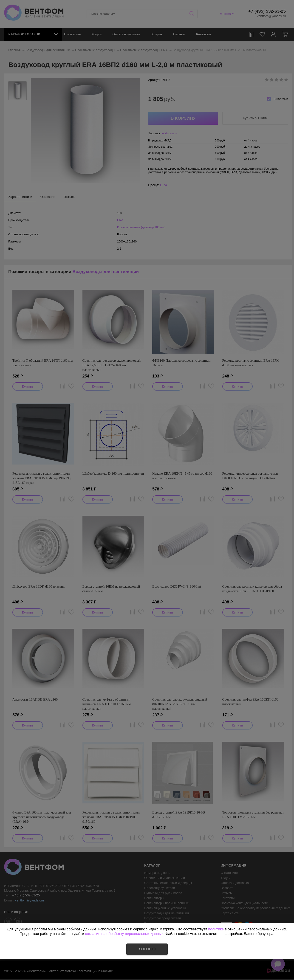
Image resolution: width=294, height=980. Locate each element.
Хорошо (147, 949)
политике (216, 929)
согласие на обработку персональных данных (124, 934)
